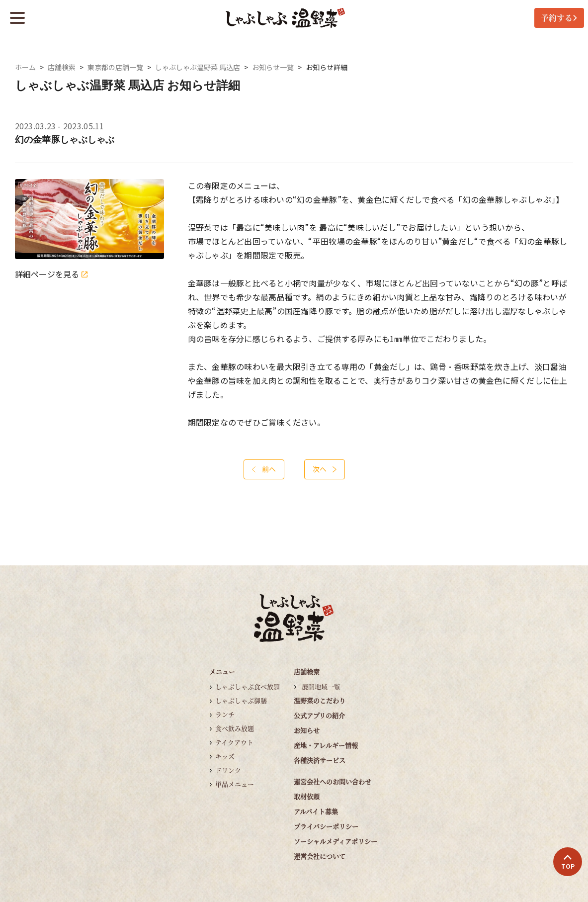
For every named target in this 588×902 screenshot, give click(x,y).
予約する (559, 18)
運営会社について (320, 856)
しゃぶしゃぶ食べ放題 (248, 686)
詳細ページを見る (51, 274)
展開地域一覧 (321, 686)
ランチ (225, 714)
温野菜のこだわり (320, 700)
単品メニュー (235, 784)
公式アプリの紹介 (319, 715)
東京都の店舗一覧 (115, 67)
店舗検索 (62, 67)
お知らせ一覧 (273, 67)
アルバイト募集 (316, 811)
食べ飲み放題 (235, 728)
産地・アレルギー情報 (326, 745)
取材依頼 (307, 796)
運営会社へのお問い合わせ (333, 781)
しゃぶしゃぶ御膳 (241, 700)
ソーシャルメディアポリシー (336, 841)
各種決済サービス (320, 760)
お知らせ (307, 730)
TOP (568, 862)
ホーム (25, 67)
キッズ (225, 756)
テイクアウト (234, 742)
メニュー (222, 672)
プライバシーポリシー (326, 826)
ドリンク (228, 770)
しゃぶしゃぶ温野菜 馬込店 (198, 67)
